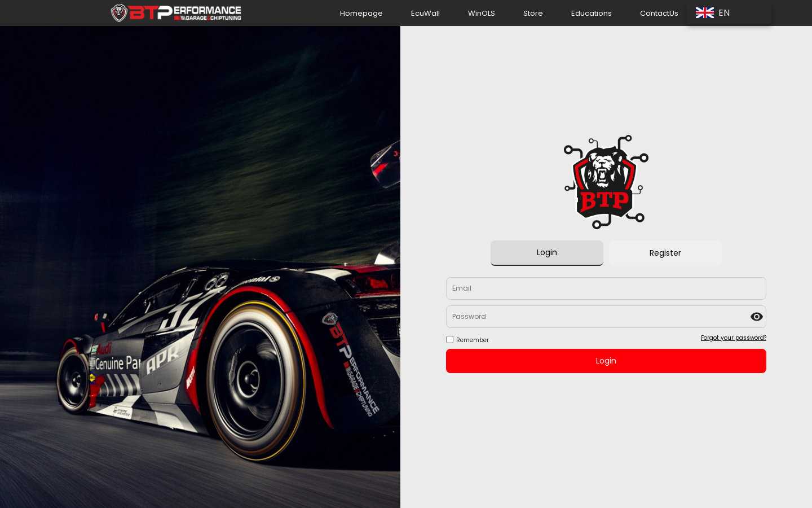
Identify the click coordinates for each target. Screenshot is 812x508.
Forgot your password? (734, 338)
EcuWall (425, 13)
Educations (592, 13)
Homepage (361, 13)
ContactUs (659, 13)
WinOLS (482, 13)
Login (547, 252)
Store (533, 13)
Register (665, 253)
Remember (473, 340)
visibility (757, 317)
